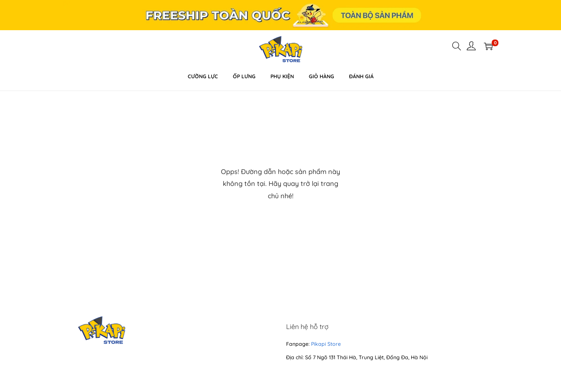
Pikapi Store (326, 344)
